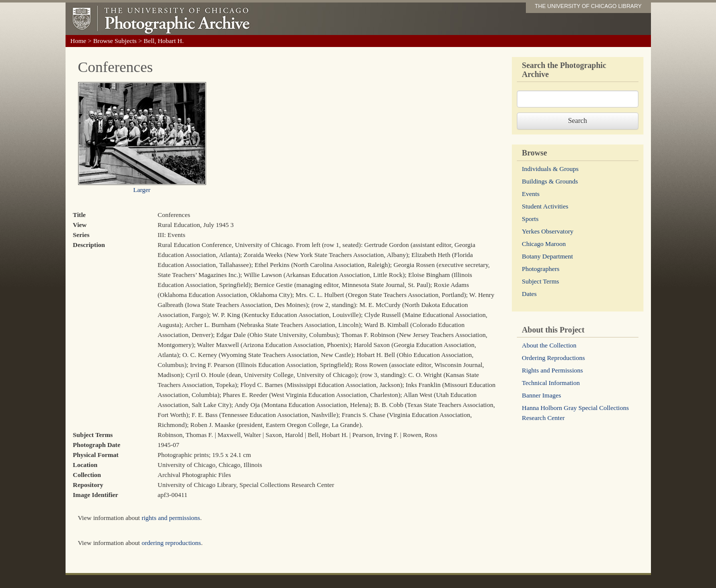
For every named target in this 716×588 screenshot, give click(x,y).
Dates (529, 294)
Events (531, 194)
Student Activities (545, 206)
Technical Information (551, 383)
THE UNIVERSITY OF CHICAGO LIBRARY (588, 6)
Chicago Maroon (544, 244)
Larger (142, 190)
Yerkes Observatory (548, 231)
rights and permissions (171, 518)
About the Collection (549, 345)
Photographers (541, 269)
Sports (530, 219)
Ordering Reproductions (553, 358)
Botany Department (547, 256)
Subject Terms (540, 281)
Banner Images (541, 395)
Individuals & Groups (550, 169)
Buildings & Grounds (550, 181)
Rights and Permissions (552, 370)
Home (79, 41)
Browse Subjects (115, 41)
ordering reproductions (171, 543)
